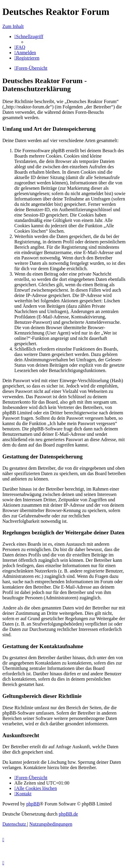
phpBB (33, 804)
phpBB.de (68, 814)
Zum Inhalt (13, 26)
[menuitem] (20, 47)
